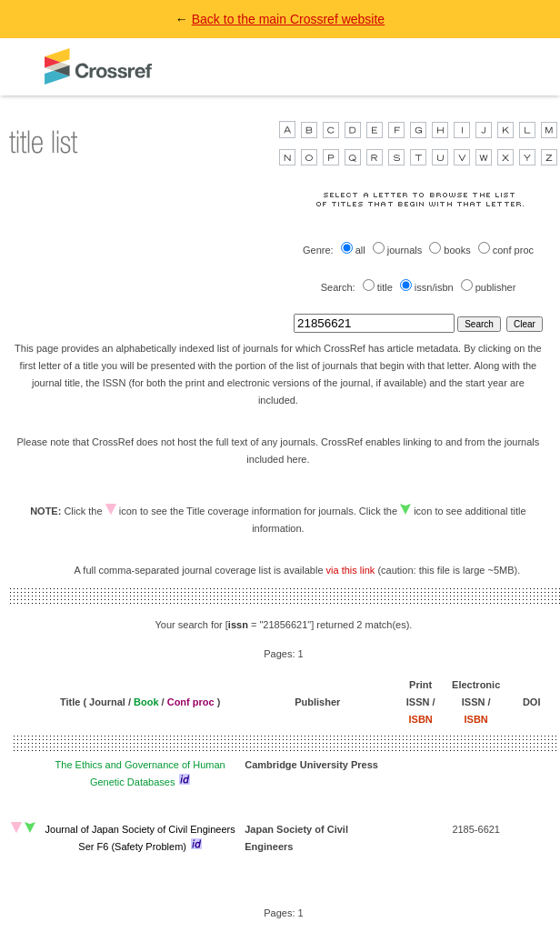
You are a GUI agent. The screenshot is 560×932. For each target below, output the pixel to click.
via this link (351, 570)
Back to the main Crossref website (288, 19)
